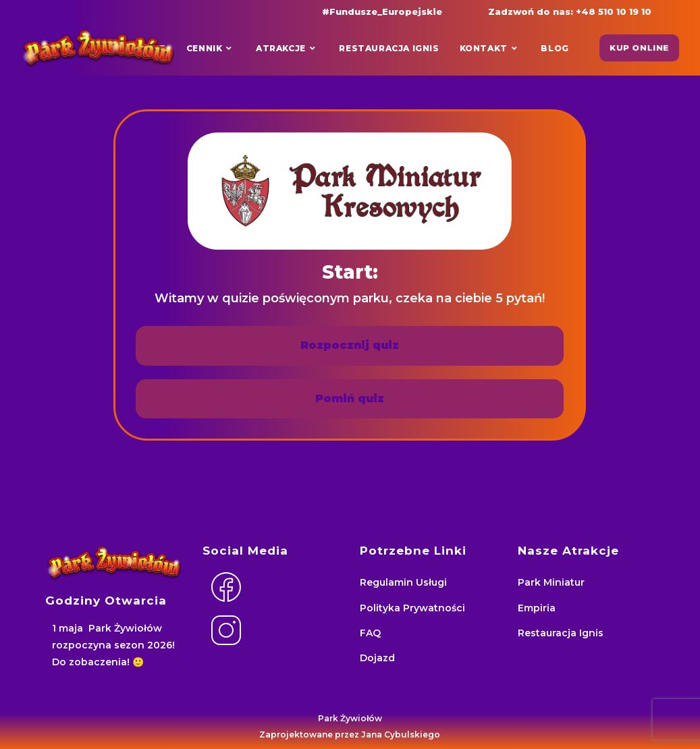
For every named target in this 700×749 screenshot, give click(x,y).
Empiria (537, 608)
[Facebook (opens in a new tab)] (205, 11)
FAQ (370, 633)
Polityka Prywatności (412, 608)
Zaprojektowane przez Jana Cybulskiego (350, 734)
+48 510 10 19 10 (614, 11)
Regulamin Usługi (403, 582)
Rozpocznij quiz (350, 345)
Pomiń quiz (350, 398)
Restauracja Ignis (561, 633)
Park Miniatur (551, 582)
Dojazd (377, 658)
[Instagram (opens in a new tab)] (211, 11)
